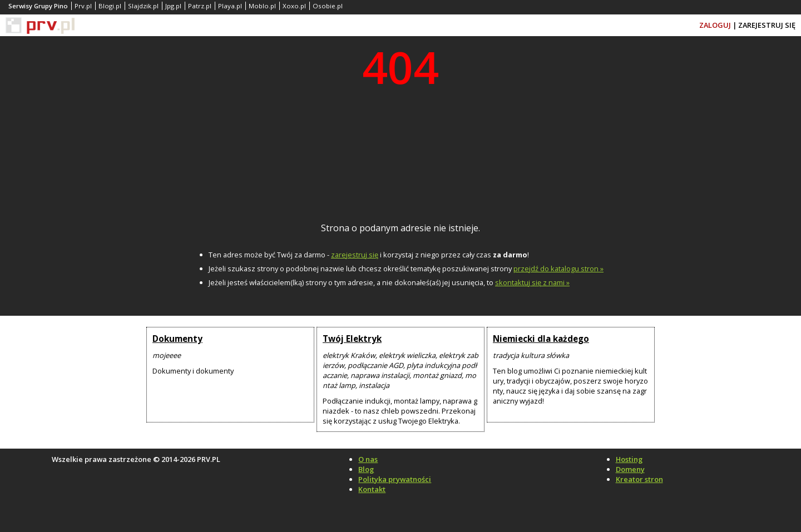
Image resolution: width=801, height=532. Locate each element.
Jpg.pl (173, 6)
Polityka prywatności (395, 479)
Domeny (630, 469)
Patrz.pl (200, 6)
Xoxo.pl (294, 6)
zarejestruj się (355, 255)
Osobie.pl (328, 6)
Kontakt (372, 489)
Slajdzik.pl (143, 6)
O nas (368, 459)
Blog (366, 469)
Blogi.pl (110, 6)
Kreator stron (639, 479)
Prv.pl (83, 6)
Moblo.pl (262, 6)
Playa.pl (230, 6)
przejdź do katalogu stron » (558, 269)
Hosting (629, 459)
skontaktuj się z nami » (532, 282)
